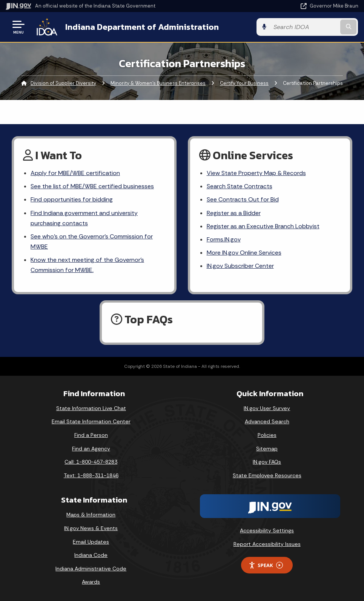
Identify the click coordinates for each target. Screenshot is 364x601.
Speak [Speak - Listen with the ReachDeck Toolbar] (266, 565)
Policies (267, 435)
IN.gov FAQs (267, 462)
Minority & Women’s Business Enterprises (158, 83)
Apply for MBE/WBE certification (75, 173)
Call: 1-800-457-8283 (91, 462)
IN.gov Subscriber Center (240, 266)
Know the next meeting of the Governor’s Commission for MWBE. (87, 265)
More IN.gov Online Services (244, 253)
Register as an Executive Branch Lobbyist (263, 226)
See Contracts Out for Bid (243, 199)
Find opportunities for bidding (71, 199)
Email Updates (91, 542)
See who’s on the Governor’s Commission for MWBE (91, 241)
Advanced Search (267, 421)
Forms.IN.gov (224, 239)
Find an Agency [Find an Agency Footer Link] (91, 449)
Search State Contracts (240, 186)
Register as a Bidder (234, 213)
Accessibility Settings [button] (267, 530)
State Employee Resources (267, 475)
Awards (91, 582)
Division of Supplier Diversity (63, 83)
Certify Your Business (244, 83)
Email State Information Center (91, 421)
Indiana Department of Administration (142, 27)
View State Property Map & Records (256, 173)
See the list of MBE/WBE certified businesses (92, 186)
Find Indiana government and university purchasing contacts (84, 218)
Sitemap (267, 449)
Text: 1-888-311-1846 (91, 475)
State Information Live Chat (91, 408)
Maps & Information (91, 515)
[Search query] (305, 27)
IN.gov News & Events (91, 528)
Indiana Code (91, 555)
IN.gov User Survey (267, 408)
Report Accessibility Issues (267, 544)
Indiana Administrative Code (91, 569)
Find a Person (91, 435)
